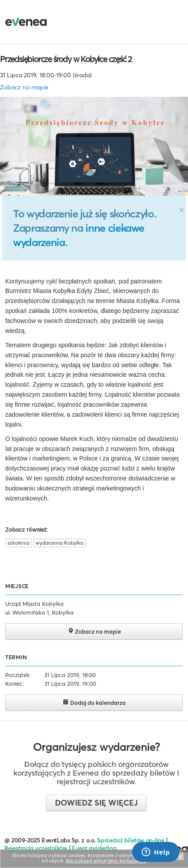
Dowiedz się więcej (96, 803)
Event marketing (94, 848)
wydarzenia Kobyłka (59, 543)
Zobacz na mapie (24, 87)
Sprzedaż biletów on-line (131, 840)
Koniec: (15, 684)
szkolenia (18, 543)
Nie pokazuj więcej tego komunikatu (106, 861)
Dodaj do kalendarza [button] (94, 702)
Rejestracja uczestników (36, 848)
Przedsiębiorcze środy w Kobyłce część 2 (66, 59)
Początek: (18, 675)
